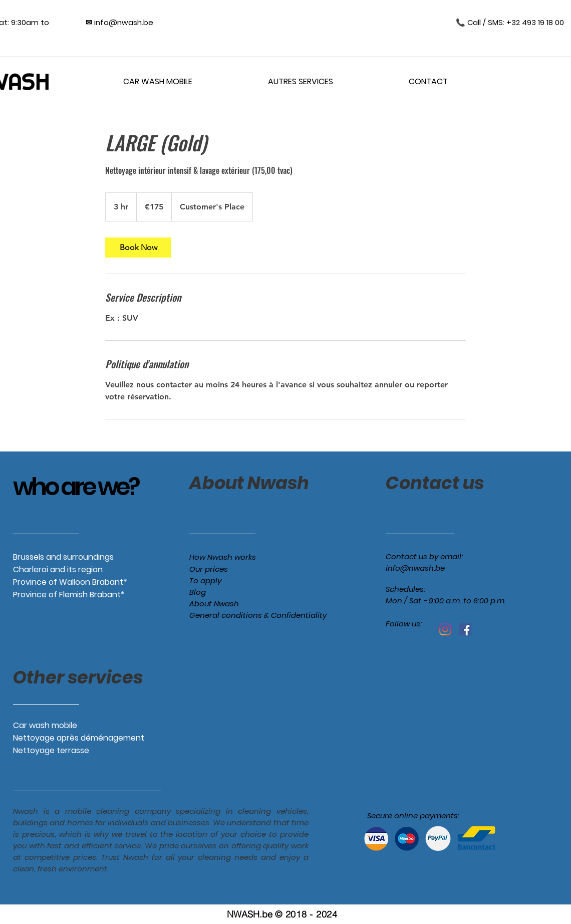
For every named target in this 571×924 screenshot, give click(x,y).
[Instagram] (445, 629)
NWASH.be (250, 914)
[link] (138, 248)
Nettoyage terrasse (51, 750)
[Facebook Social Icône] (465, 629)
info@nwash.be (415, 568)
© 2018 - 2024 (306, 914)
